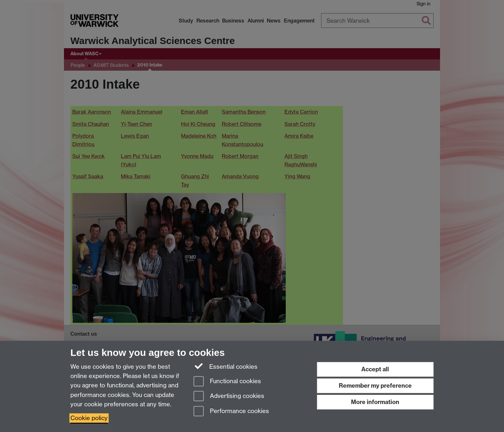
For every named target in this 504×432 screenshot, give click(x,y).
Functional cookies (227, 382)
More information (375, 402)
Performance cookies (231, 412)
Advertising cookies (229, 397)
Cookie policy (89, 418)
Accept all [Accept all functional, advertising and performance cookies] (375, 369)
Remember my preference (375, 386)
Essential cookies (225, 366)
